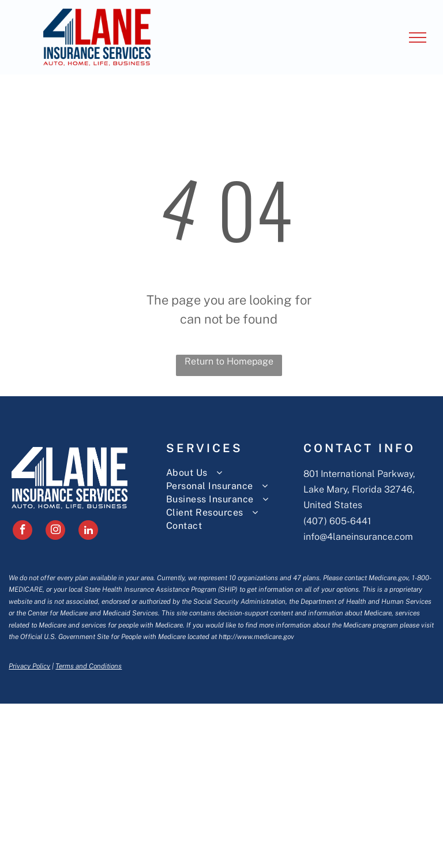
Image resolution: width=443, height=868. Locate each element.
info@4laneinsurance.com (358, 537)
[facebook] (22, 531)
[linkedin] (88, 531)
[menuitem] (235, 473)
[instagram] (55, 531)
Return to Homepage (229, 361)
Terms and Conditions (89, 666)
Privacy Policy (29, 666)
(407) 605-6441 (337, 521)
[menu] (418, 37)
